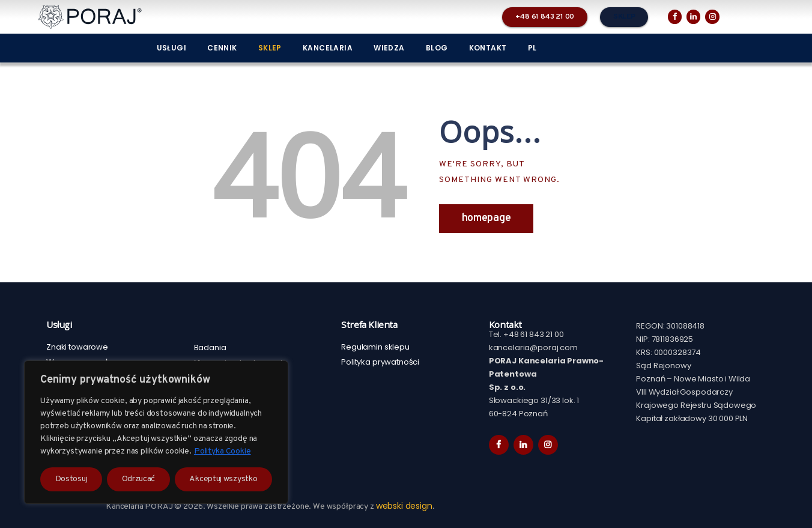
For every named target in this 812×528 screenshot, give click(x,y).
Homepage (486, 218)
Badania (210, 347)
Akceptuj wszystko (223, 479)
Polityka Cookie (223, 451)
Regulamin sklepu (375, 347)
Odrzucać (139, 479)
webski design (404, 506)
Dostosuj (71, 479)
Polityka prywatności (380, 362)
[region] (156, 432)
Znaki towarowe (77, 347)
